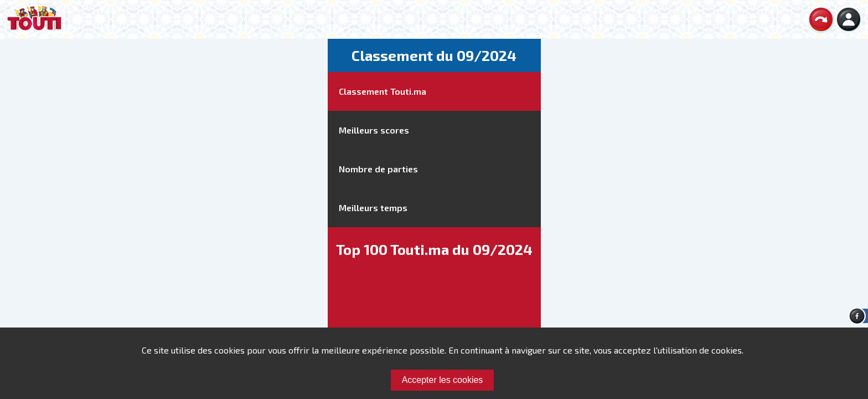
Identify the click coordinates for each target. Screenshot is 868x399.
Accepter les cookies (443, 380)
